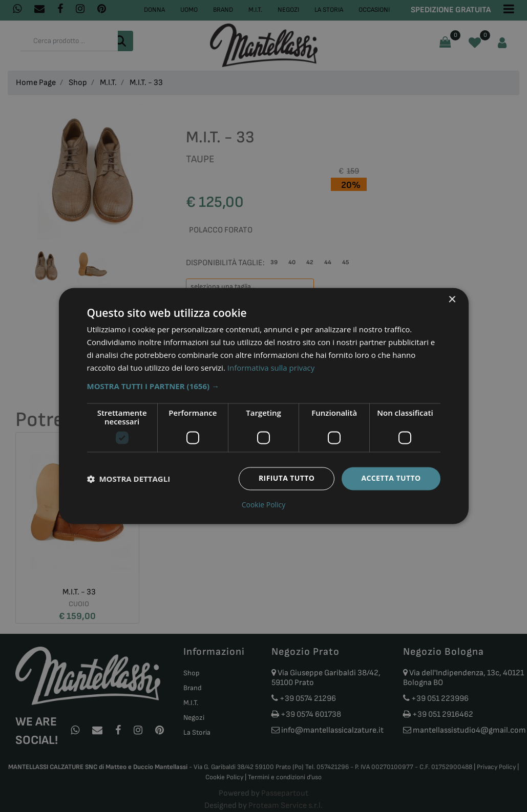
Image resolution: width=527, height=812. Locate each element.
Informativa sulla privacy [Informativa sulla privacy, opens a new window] (271, 368)
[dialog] (264, 406)
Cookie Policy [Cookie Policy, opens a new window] (264, 505)
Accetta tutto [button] (391, 478)
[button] (264, 387)
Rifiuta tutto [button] (287, 478)
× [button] (452, 300)
